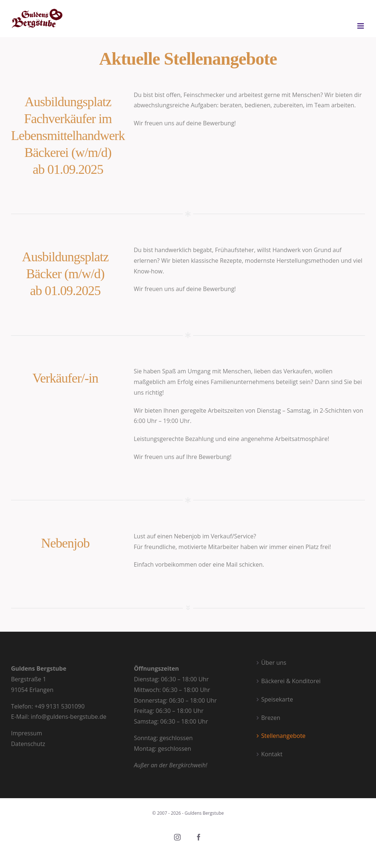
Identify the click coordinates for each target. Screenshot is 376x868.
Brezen (271, 718)
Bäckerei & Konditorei (291, 681)
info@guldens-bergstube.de (69, 717)
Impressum (27, 733)
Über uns (274, 663)
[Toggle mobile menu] (361, 26)
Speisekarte (277, 699)
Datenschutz (28, 744)
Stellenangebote (283, 736)
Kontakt (272, 754)
